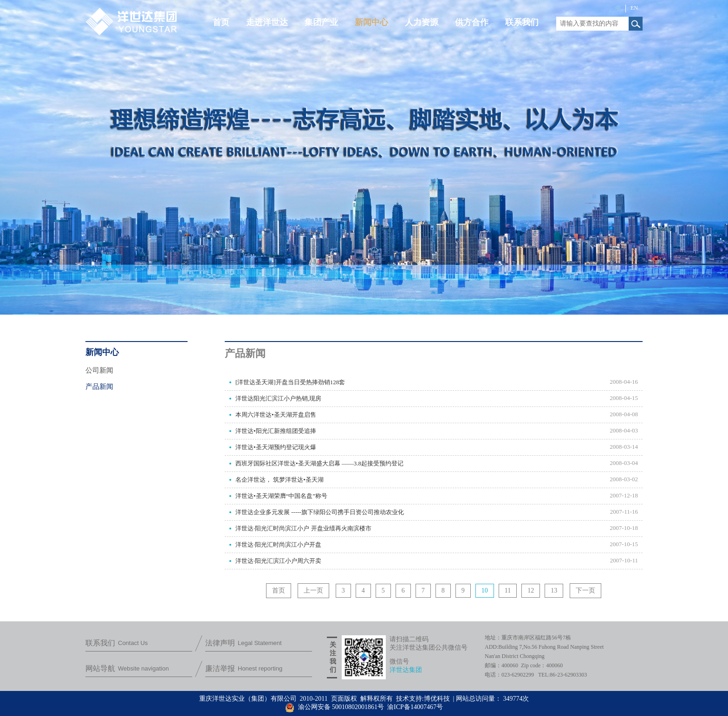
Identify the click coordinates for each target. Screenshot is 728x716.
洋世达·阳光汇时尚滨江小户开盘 (278, 545)
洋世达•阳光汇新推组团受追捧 (276, 431)
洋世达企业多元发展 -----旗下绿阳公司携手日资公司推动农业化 (320, 512)
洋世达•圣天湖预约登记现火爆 (276, 447)
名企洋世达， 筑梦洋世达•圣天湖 (279, 480)
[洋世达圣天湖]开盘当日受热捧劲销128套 (290, 382)
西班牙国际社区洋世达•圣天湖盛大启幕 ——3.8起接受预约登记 (319, 463)
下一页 (585, 590)
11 (508, 590)
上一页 (313, 590)
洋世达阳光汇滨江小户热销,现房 (278, 398)
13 (554, 590)
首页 (279, 590)
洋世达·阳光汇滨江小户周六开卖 (278, 561)
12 (531, 590)
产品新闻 (99, 387)
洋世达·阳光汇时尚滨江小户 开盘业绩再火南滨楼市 (303, 528)
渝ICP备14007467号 (415, 707)
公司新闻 (99, 370)
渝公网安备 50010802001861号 (335, 707)
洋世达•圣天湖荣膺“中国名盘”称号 (281, 496)
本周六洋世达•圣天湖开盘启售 (276, 415)
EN (634, 8)
